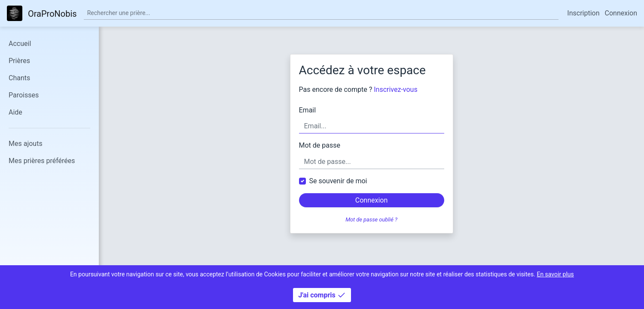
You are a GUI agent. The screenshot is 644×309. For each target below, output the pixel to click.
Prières (19, 61)
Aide (15, 112)
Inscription (583, 13)
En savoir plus (555, 274)
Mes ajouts (26, 144)
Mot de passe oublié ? (371, 220)
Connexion (621, 13)
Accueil (20, 44)
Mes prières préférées (42, 161)
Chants (19, 78)
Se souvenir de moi (338, 181)
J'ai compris (322, 295)
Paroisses (24, 95)
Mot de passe (320, 145)
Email (308, 110)
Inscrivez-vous (395, 89)
